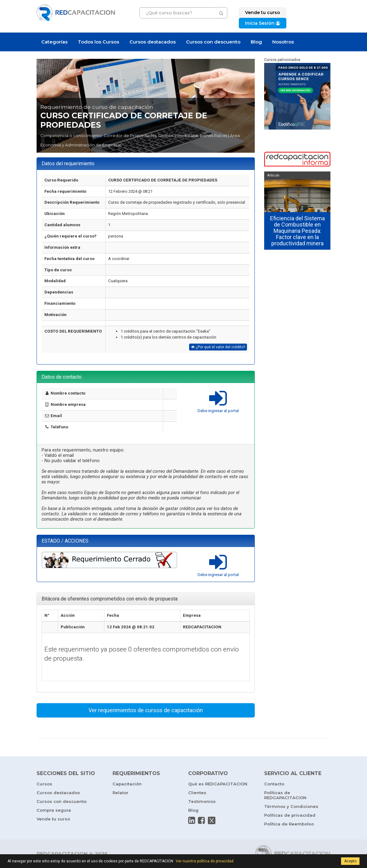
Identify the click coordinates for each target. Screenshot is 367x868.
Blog (256, 42)
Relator (121, 793)
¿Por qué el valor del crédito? (218, 347)
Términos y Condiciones (291, 806)
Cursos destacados (153, 42)
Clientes (197, 793)
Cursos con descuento (213, 42)
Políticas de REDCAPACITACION (285, 795)
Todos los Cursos (98, 42)
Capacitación (127, 784)
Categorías (54, 42)
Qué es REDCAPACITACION (218, 784)
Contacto (274, 784)
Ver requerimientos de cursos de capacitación (146, 710)
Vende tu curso (53, 819)
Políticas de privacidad (290, 815)
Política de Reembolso (289, 824)
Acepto (350, 861)
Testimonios (202, 801)
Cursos (44, 784)
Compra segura (54, 810)
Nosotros (283, 42)
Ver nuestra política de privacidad (205, 861)
